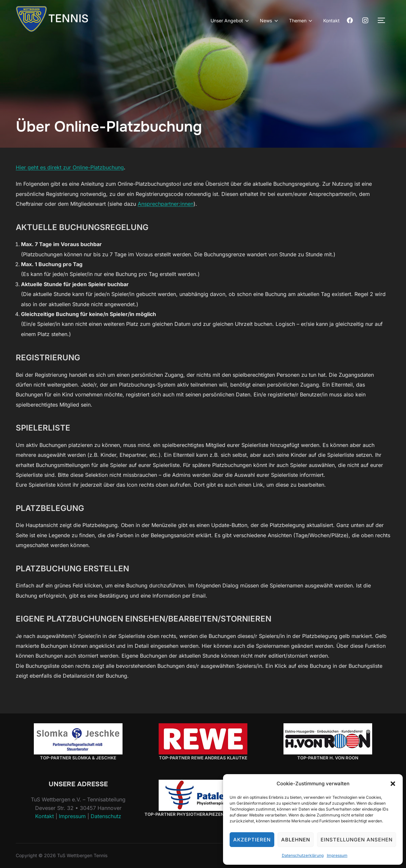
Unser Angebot (230, 21)
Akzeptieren (252, 840)
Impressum (337, 855)
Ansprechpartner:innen (166, 204)
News (270, 21)
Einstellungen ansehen (357, 840)
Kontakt (331, 21)
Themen (301, 21)
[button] (393, 784)
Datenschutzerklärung (303, 855)
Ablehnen (296, 840)
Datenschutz (106, 816)
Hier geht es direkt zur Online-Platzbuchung (70, 167)
